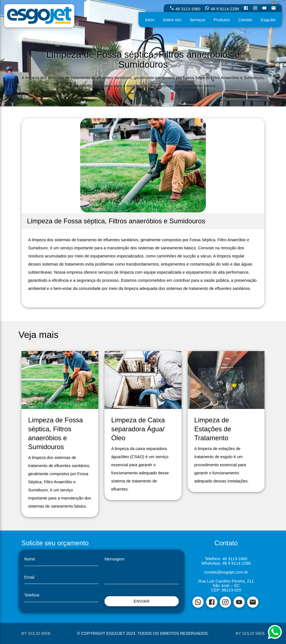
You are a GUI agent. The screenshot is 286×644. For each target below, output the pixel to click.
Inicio (150, 20)
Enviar (141, 601)
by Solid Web (36, 633)
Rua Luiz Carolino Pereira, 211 (226, 581)
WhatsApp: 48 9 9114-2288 (226, 563)
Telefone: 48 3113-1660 (226, 559)
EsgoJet (268, 20)
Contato (245, 20)
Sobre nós (172, 20)
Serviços (197, 20)
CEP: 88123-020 (226, 590)
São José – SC (226, 586)
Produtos (222, 20)
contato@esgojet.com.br (226, 572)
